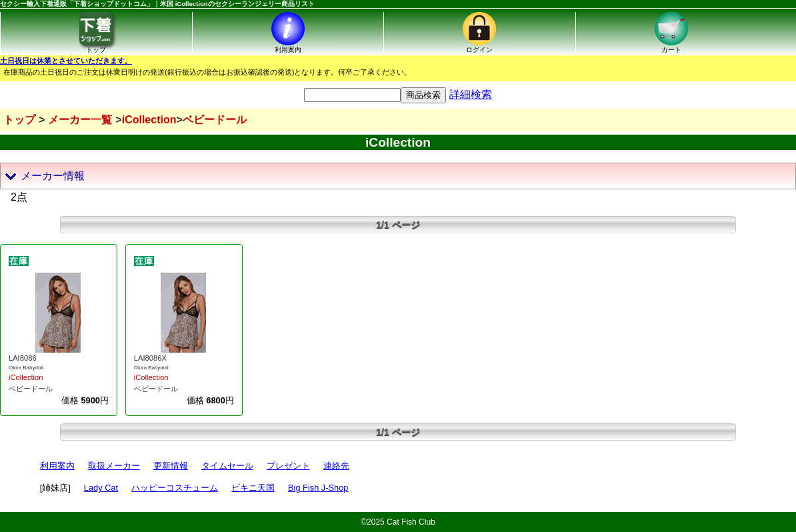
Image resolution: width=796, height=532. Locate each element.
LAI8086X (150, 358)
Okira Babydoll (26, 368)
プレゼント (288, 466)
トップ (19, 120)
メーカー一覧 (80, 120)
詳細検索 (471, 94)
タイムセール (227, 466)
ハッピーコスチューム (175, 488)
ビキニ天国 (253, 488)
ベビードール (31, 389)
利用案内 (57, 466)
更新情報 (171, 466)
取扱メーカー (114, 466)
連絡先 (336, 466)
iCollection (26, 377)
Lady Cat (101, 488)
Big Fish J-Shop (318, 488)
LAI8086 (23, 358)
